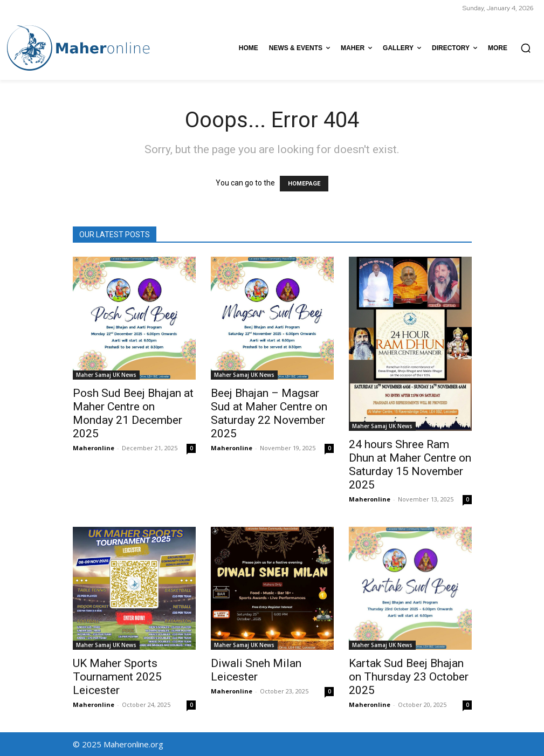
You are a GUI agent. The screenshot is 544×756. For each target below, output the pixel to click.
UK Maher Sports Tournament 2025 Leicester (117, 677)
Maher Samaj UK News (106, 375)
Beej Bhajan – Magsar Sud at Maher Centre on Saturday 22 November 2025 (269, 413)
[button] (526, 48)
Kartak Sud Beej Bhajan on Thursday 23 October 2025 (409, 677)
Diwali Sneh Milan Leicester (256, 670)
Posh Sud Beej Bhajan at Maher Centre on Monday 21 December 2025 (133, 413)
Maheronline (94, 448)
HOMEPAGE (304, 184)
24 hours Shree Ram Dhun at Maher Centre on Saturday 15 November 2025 (410, 465)
